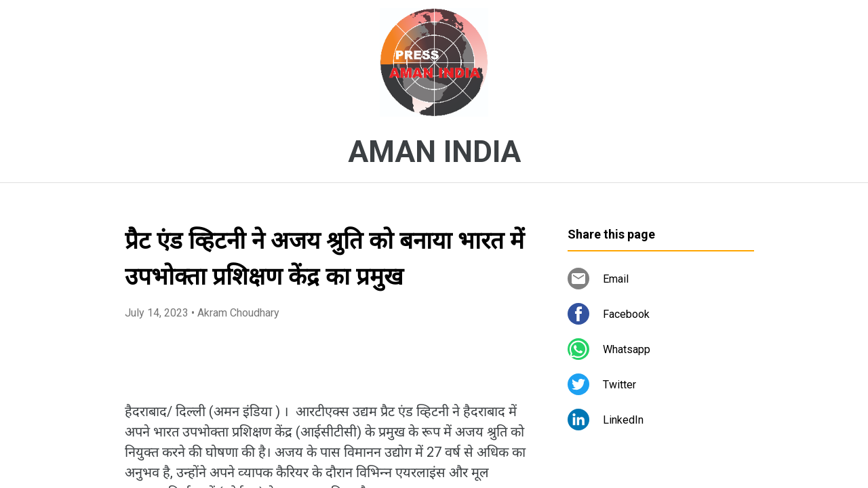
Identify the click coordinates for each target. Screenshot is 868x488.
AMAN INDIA (434, 152)
